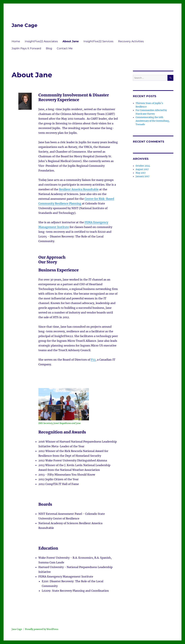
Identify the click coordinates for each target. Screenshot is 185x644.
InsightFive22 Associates (41, 41)
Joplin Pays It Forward (26, 48)
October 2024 (143, 166)
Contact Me (65, 48)
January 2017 (143, 176)
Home (16, 41)
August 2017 (142, 169)
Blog (49, 48)
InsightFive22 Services (98, 41)
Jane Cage (25, 25)
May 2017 (141, 173)
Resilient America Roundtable (79, 189)
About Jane (71, 41)
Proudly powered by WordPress (42, 629)
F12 (93, 360)
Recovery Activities (131, 41)
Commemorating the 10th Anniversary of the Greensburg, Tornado (153, 121)
